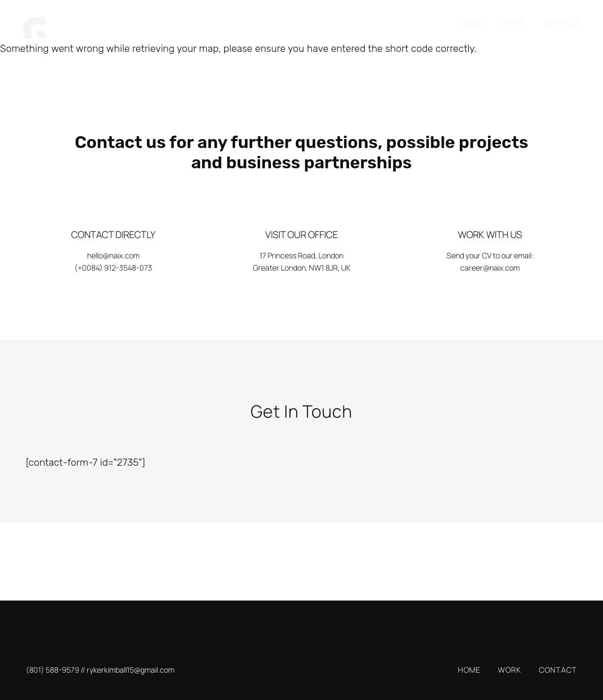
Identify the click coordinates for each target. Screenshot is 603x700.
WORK (513, 23)
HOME (472, 23)
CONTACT (562, 23)
